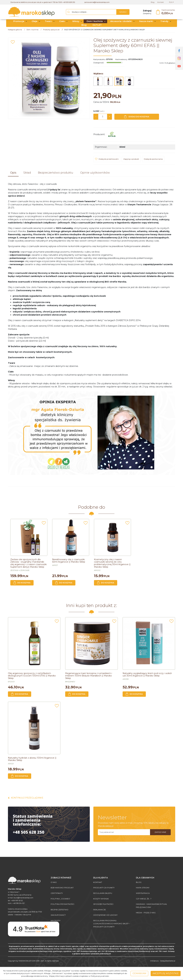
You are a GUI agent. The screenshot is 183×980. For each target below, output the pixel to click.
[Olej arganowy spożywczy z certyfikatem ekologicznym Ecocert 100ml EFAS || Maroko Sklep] (32, 676)
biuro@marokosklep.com (23, 898)
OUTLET (97, 25)
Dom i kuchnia (95, 21)
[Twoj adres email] (124, 832)
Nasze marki (146, 21)
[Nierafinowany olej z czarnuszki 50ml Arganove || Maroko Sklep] (69, 561)
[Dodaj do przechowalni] (13, 42)
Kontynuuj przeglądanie (26, 798)
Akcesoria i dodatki (121, 21)
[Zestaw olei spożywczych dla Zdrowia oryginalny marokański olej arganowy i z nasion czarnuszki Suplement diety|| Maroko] (28, 563)
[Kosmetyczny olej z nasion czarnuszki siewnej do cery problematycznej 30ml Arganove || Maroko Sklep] (112, 563)
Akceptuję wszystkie (166, 973)
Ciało (62, 21)
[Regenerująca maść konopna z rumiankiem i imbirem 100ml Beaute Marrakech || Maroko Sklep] (89, 676)
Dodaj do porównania (153, 159)
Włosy (76, 21)
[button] (13, 173)
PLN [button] (171, 2)
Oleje (34, 21)
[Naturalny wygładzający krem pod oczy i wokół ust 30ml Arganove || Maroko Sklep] (147, 675)
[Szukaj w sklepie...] (91, 12)
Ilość (99, 111)
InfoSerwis (154, 961)
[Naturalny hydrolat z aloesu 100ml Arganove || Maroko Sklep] (32, 759)
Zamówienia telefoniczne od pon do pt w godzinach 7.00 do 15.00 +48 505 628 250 (43, 2)
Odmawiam (139, 973)
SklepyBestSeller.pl (168, 961)
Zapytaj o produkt (131, 159)
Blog (84, 25)
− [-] (96, 117)
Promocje (19, 21)
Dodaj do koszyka (137, 117)
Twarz (48, 21)
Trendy (164, 21)
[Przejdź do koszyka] (168, 12)
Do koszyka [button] (22, 583)
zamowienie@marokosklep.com (97, 2)
